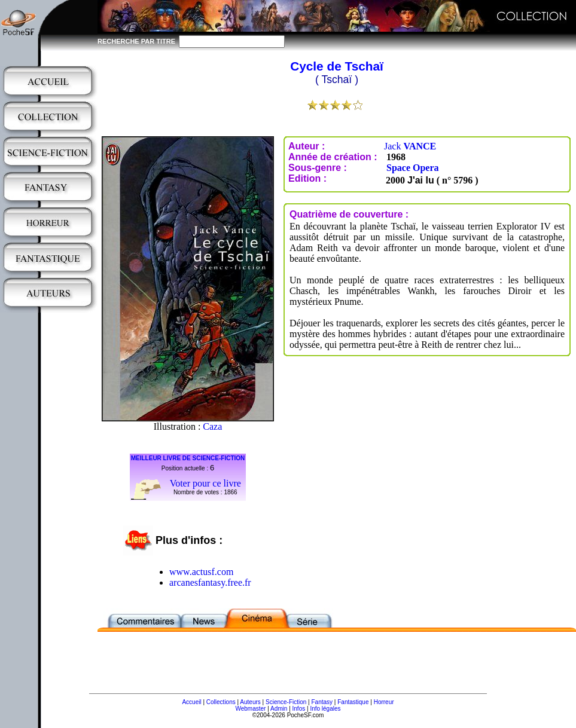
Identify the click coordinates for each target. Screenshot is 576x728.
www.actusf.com (201, 572)
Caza (212, 426)
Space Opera (413, 168)
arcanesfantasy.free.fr (210, 582)
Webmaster (250, 709)
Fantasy (322, 702)
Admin (279, 709)
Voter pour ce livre (205, 483)
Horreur (384, 702)
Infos (299, 709)
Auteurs (250, 702)
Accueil (191, 702)
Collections (221, 702)
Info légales (325, 709)
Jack (410, 146)
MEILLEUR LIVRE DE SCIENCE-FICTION (188, 458)
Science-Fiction (286, 702)
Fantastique (353, 702)
